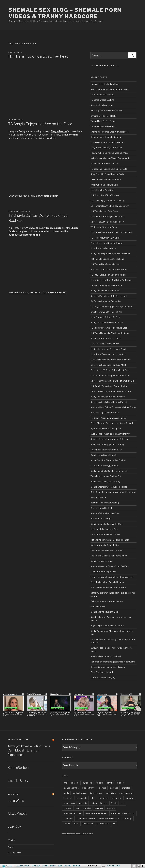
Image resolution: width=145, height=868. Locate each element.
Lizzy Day (14, 826)
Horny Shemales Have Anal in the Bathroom (111, 280)
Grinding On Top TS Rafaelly (103, 116)
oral (123, 803)
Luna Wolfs (16, 801)
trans (76, 824)
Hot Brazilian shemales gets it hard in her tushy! (113, 662)
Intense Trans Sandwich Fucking (106, 179)
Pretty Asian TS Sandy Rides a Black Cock (110, 370)
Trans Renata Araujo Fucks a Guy (106, 476)
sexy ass (99, 808)
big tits (110, 783)
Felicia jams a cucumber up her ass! (107, 601)
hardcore (129, 798)
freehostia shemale (69, 834)
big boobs (87, 783)
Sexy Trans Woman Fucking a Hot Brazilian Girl (112, 381)
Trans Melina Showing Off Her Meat (107, 217)
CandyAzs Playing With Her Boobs (106, 285)
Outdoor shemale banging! (103, 678)
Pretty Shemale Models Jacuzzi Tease (108, 587)
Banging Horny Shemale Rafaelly (106, 137)
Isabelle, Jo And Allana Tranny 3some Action (111, 158)
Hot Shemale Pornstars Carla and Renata (110, 540)
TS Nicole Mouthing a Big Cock (105, 238)
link (143, 824)
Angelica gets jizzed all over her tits (107, 626)
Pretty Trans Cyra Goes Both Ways (107, 243)
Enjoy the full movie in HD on (33, 196)
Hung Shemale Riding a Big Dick (105, 317)
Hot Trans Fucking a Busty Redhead (38, 56)
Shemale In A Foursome (102, 105)
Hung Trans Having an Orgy (103, 248)
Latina (94, 803)
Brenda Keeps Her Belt (101, 508)
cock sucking (126, 793)
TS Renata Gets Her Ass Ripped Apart (108, 349)
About (11, 847)
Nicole (114, 803)
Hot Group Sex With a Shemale (105, 195)
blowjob (102, 788)
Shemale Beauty (81, 834)
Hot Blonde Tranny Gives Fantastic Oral (109, 386)
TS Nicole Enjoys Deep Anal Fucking (107, 201)
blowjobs (114, 788)
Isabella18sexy (18, 781)
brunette (126, 788)
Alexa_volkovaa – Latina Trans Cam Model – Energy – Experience (29, 750)
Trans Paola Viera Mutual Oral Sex (106, 450)
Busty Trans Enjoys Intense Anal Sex (108, 397)
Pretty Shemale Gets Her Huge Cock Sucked (112, 423)
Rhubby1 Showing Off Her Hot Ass (106, 312)
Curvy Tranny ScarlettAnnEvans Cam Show (110, 360)
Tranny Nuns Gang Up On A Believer (107, 142)
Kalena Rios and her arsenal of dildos (108, 667)
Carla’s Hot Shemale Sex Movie (105, 534)
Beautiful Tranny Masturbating (105, 503)
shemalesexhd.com (86, 818)
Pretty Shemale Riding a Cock (105, 185)
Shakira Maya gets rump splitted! (106, 656)
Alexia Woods (17, 814)
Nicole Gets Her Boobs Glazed (105, 163)
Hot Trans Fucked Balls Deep (104, 211)
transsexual (88, 824)
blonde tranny (89, 788)
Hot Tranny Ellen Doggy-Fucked (105, 264)
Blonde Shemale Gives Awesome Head (109, 487)
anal (66, 783)
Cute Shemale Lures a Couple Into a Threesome (113, 492)
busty (66, 793)
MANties (90, 834)
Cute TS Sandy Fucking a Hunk (105, 344)
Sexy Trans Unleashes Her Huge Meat (108, 365)
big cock (100, 783)
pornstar (87, 808)
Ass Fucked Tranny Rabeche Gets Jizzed (109, 89)
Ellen (93, 798)
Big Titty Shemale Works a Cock (106, 338)
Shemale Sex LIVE (18, 740)
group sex (117, 798)
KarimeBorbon (18, 768)
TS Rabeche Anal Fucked (102, 95)
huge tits (83, 803)
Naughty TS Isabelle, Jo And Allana (106, 148)
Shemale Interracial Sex (96, 813)
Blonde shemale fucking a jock (105, 612)
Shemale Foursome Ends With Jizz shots (110, 132)
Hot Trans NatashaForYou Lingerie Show (110, 333)
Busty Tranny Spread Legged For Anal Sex (110, 254)
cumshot (68, 798)
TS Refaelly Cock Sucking (102, 100)
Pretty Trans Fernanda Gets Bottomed (109, 270)
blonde (121, 783)
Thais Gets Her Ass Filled (102, 190)
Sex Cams (13, 794)
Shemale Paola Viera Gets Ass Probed (109, 296)
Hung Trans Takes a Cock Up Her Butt (108, 354)
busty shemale (80, 793)
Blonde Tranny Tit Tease (102, 561)
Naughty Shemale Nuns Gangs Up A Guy (109, 153)
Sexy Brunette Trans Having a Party (107, 174)
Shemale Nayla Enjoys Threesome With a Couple (113, 407)
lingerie (104, 803)
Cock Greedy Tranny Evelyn (103, 572)
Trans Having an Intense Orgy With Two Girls (111, 232)
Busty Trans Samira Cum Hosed (105, 291)
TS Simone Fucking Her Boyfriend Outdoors (111, 391)
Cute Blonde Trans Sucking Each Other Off (110, 434)
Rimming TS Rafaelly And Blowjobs (107, 110)
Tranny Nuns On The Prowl (103, 121)
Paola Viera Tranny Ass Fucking (105, 482)
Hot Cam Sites (15, 852)
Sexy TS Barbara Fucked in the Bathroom (110, 439)
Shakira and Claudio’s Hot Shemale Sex (109, 556)
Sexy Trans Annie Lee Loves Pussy (107, 222)
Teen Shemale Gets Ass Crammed (107, 550)
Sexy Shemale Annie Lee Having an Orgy (110, 206)
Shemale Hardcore (72, 813)
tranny (67, 824)
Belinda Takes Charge (101, 519)
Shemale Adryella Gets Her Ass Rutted (109, 402)
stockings (127, 818)
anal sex (75, 783)
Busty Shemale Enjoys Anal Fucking (107, 444)
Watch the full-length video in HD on (37, 292)
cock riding (111, 793)
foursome (104, 798)
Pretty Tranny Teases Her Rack (105, 413)
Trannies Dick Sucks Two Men (105, 84)
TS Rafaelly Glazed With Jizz (103, 126)
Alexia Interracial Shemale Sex (105, 545)
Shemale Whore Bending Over (105, 513)
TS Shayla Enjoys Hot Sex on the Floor (40, 124)
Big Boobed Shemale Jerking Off (106, 429)
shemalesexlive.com (109, 818)
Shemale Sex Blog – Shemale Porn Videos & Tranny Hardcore (65, 13)
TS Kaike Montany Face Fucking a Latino (110, 328)
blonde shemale (98, 607)
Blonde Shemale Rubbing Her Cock (107, 524)
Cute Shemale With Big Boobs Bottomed (110, 376)
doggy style (81, 798)
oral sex (67, 808)
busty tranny (96, 793)
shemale (111, 808)
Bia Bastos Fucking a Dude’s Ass (106, 301)
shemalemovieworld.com (123, 813)
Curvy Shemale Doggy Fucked (105, 466)
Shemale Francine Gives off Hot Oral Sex (110, 566)
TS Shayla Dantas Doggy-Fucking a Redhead (111, 307)
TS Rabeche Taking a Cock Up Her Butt (109, 169)
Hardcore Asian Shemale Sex (104, 529)
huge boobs (69, 803)
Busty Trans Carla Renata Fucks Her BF (109, 471)
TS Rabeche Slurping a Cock (104, 227)
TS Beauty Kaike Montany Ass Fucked (108, 418)
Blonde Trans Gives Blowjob (104, 455)
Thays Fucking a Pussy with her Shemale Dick (112, 577)
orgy (77, 808)
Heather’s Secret (99, 497)
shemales (68, 818)
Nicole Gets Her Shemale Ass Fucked (108, 460)
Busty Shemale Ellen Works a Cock (107, 323)
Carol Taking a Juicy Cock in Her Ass (107, 582)
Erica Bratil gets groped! (102, 672)
